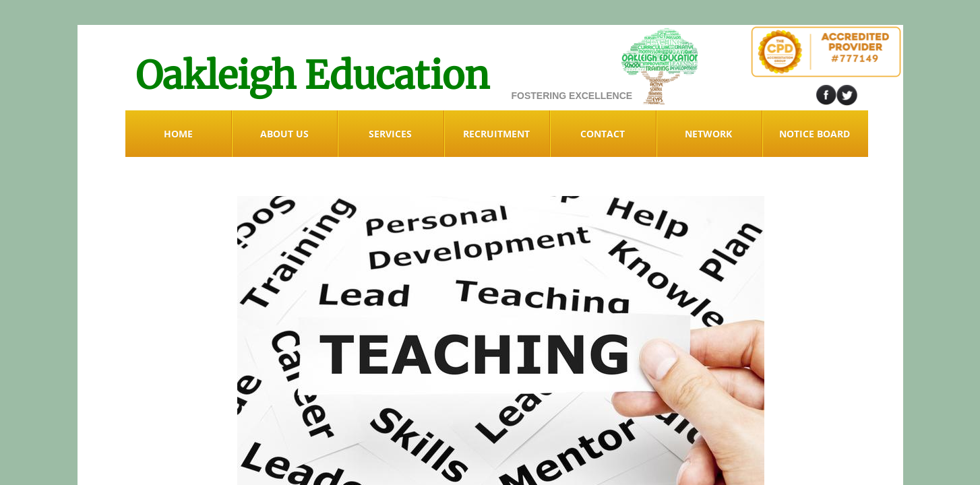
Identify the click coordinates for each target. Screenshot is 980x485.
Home (178, 134)
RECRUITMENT (496, 134)
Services (390, 134)
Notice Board (815, 134)
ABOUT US (284, 134)
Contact (603, 134)
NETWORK (708, 134)
